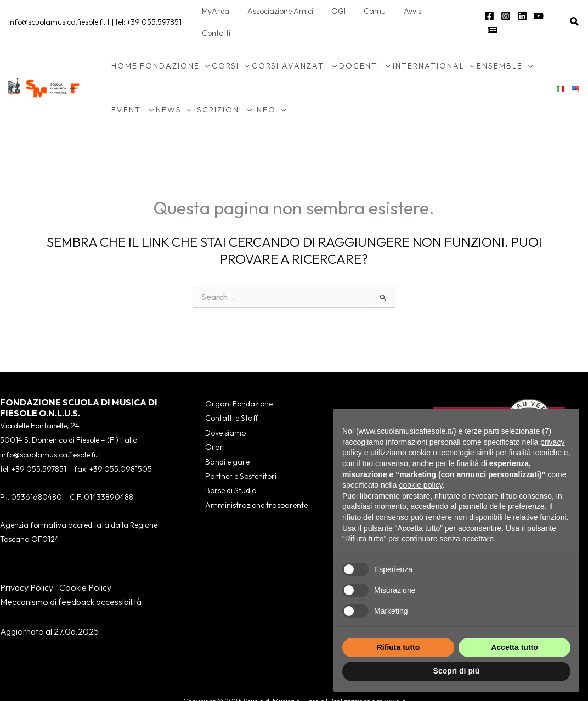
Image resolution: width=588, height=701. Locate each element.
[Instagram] (505, 12)
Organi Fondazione (239, 382)
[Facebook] (488, 12)
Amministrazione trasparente (256, 483)
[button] (575, 11)
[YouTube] (538, 12)
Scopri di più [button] (457, 671)
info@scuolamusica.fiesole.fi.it (59, 11)
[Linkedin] (521, 12)
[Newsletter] (554, 12)
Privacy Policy (27, 566)
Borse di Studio (231, 469)
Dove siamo (225, 411)
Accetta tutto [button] (514, 647)
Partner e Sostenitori (241, 454)
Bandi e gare (227, 440)
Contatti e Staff (231, 397)
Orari (215, 425)
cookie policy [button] (421, 485)
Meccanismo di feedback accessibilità (71, 580)
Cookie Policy (85, 566)
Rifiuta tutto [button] (398, 647)
